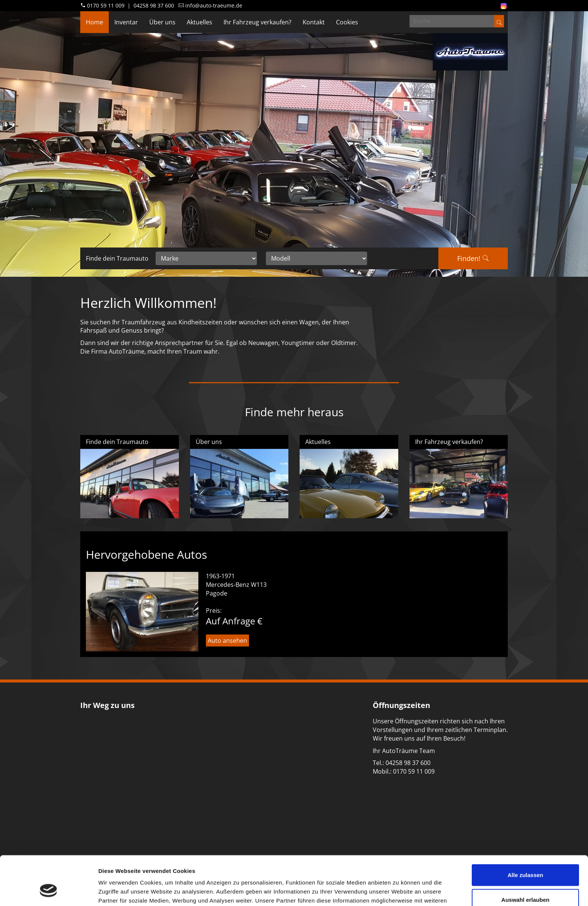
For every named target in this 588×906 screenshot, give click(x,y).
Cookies (347, 22)
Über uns (162, 22)
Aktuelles (199, 22)
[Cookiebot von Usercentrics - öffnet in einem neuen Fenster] (49, 891)
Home (94, 22)
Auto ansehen (227, 640)
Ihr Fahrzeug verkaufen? (257, 22)
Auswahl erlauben (525, 857)
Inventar (126, 22)
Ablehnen (525, 881)
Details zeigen (399, 891)
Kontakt (314, 22)
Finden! (473, 258)
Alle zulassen (525, 832)
